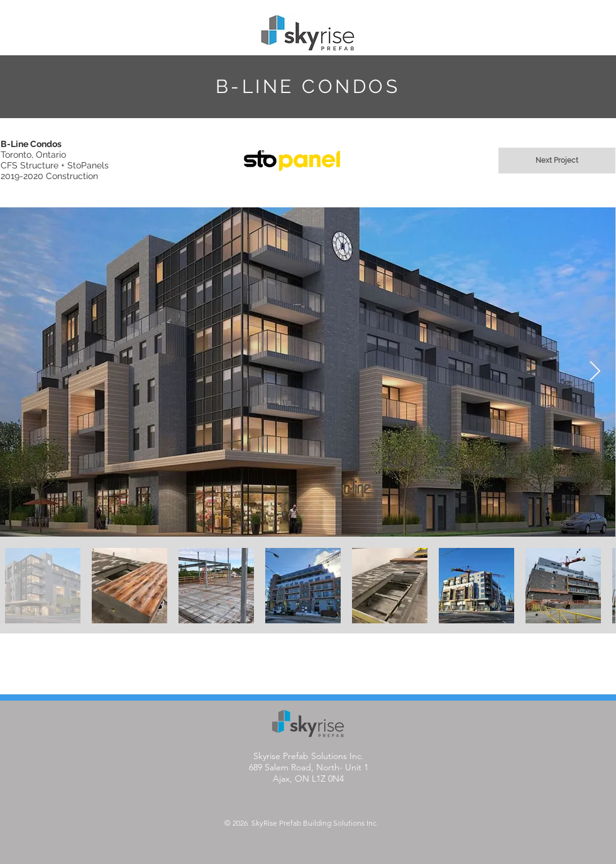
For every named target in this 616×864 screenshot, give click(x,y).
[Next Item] (595, 372)
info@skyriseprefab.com (309, 801)
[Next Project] (557, 161)
